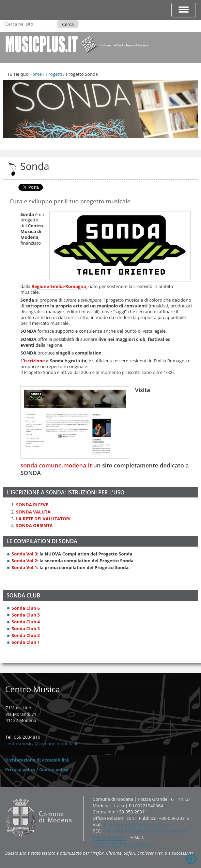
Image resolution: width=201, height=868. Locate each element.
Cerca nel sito (5, 20)
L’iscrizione (33, 361)
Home (36, 74)
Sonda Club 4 (26, 622)
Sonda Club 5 (26, 615)
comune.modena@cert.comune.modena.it (146, 831)
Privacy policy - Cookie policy (37, 769)
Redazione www (109, 837)
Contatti (4, 796)
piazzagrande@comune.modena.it (139, 825)
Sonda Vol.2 (24, 561)
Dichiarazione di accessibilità (37, 760)
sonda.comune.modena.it (56, 465)
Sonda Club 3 (26, 628)
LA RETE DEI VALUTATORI (43, 519)
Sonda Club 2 (26, 635)
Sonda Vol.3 (24, 554)
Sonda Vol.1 (24, 567)
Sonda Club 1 (26, 642)
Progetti (54, 74)
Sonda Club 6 (26, 608)
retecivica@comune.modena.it (124, 843)
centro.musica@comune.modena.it (42, 743)
